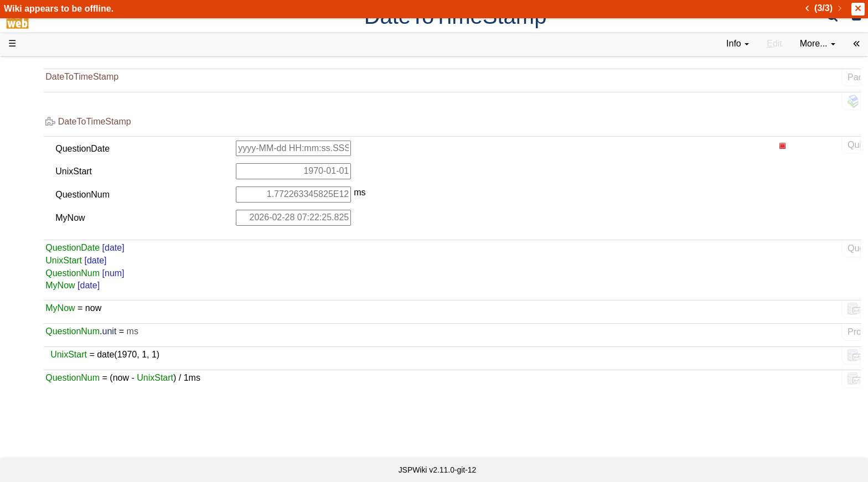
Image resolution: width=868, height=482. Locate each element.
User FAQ (50, 188)
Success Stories (62, 112)
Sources (47, 289)
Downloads (52, 100)
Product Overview (65, 87)
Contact (46, 426)
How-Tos (48, 250)
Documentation (60, 175)
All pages (49, 389)
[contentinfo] (738, 44)
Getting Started (60, 238)
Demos (45, 200)
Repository (51, 301)
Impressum (90, 426)
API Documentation (69, 276)
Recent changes (63, 401)
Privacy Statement (66, 439)
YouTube (48, 351)
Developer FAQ (61, 263)
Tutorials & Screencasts (77, 162)
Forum (43, 338)
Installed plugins (62, 414)
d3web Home (36, 68)
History (44, 125)
